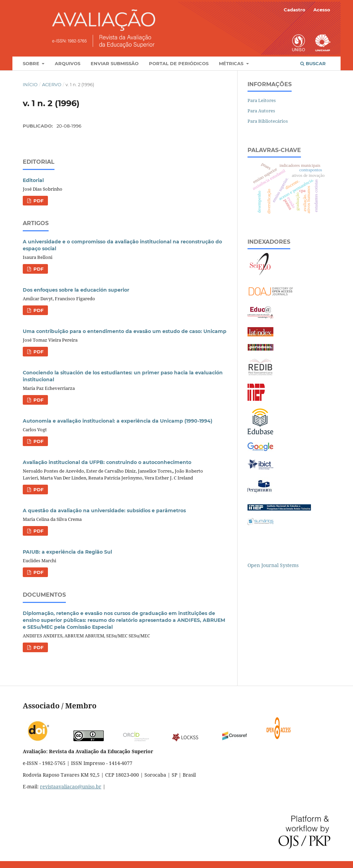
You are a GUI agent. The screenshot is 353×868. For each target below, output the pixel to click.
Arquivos (68, 63)
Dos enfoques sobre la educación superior (76, 290)
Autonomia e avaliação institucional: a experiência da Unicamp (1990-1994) (118, 421)
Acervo (52, 84)
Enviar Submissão (115, 63)
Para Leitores (262, 100)
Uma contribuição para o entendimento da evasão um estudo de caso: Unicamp (125, 331)
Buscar (313, 63)
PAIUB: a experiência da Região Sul (67, 552)
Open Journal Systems (273, 565)
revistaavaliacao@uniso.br (71, 786)
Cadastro (295, 10)
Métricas (232, 63)
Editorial (33, 180)
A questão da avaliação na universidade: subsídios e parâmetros (104, 511)
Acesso (322, 10)
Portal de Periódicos (179, 63)
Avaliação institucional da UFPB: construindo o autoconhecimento (107, 462)
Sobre (32, 63)
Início (30, 84)
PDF (38, 201)
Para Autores (261, 111)
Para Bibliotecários (268, 121)
